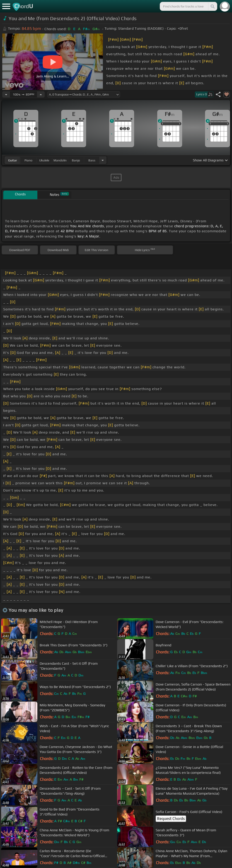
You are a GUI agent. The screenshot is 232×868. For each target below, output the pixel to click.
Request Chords (171, 819)
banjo (76, 160)
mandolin (60, 160)
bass (92, 160)
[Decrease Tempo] (6, 94)
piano (28, 160)
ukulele (44, 160)
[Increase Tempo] (41, 94)
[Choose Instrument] (103, 160)
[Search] (212, 6)
